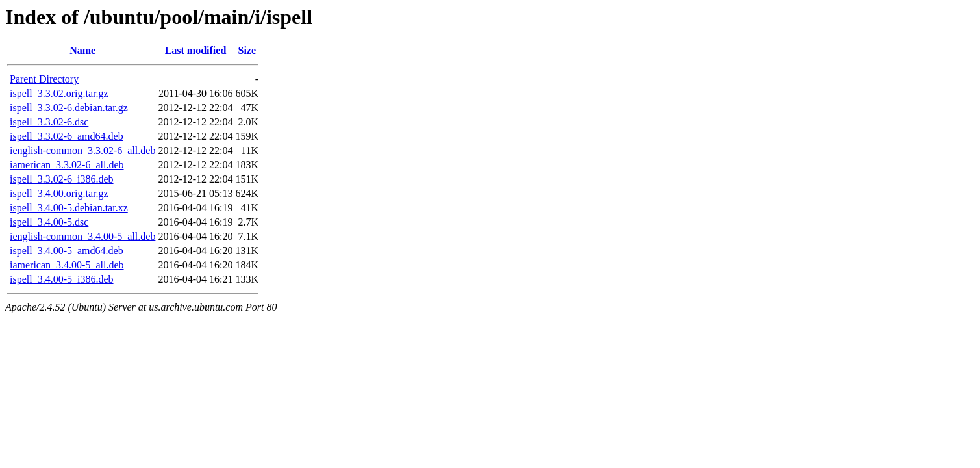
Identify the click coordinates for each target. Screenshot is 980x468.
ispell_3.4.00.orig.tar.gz (59, 193)
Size (247, 50)
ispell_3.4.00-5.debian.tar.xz (69, 208)
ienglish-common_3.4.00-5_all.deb (82, 236)
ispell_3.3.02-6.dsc (49, 122)
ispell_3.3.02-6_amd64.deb (67, 136)
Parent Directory (44, 79)
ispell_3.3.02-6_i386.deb (62, 179)
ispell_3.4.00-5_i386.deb (62, 279)
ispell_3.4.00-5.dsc (49, 222)
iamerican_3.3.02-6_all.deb (67, 165)
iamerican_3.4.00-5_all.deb (67, 265)
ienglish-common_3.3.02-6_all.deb (82, 150)
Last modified (196, 50)
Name (82, 50)
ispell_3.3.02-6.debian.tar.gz (69, 108)
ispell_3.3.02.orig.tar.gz (59, 93)
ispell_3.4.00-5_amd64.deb (67, 251)
